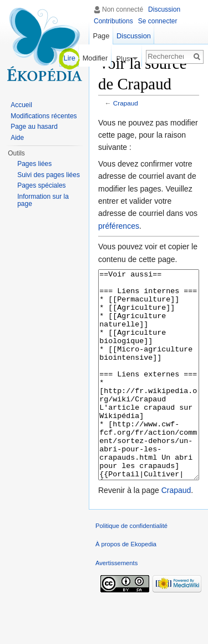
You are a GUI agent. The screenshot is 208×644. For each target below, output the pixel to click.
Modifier (95, 58)
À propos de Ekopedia (126, 586)
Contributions (113, 21)
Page (101, 36)
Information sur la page (43, 200)
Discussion (164, 9)
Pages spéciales (41, 185)
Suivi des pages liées (49, 175)
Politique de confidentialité (131, 567)
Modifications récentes (44, 116)
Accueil (21, 105)
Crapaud (126, 103)
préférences (119, 226)
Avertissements (116, 605)
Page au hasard (34, 127)
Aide (17, 138)
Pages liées (34, 164)
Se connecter (158, 21)
